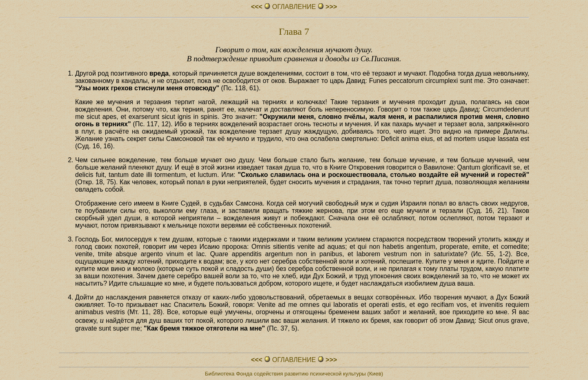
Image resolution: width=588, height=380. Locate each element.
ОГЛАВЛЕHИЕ (294, 7)
